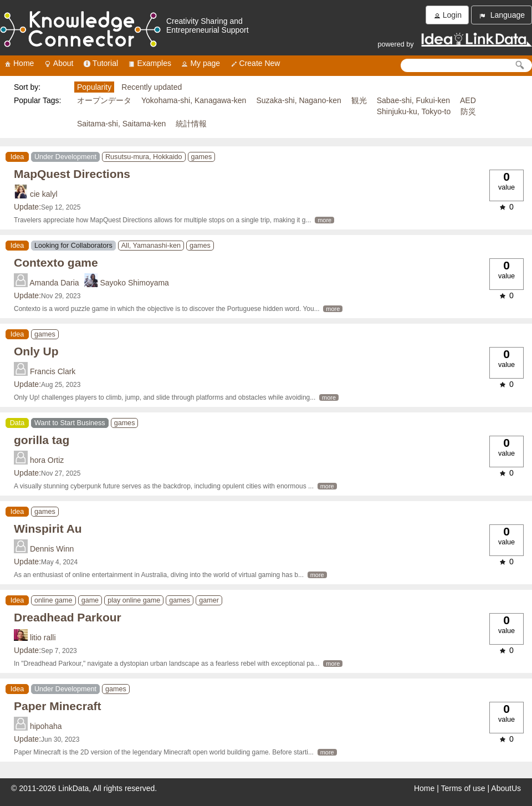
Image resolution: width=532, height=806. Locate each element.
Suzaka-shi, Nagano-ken (298, 100)
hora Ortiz (47, 460)
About (58, 63)
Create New (255, 63)
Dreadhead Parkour (68, 617)
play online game (134, 600)
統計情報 (191, 124)
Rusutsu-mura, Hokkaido (144, 157)
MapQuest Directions (72, 174)
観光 (359, 100)
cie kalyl (44, 194)
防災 (468, 111)
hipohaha (46, 726)
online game (53, 600)
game (90, 600)
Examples (149, 63)
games (202, 157)
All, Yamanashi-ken (151, 246)
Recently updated (152, 87)
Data (17, 423)
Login (447, 15)
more (324, 220)
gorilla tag (42, 440)
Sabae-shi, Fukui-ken (413, 100)
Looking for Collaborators (73, 246)
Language (502, 15)
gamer (209, 600)
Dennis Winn (52, 549)
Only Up (36, 351)
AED (468, 100)
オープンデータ (104, 100)
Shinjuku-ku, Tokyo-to (414, 111)
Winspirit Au (48, 529)
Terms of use (463, 788)
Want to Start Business (70, 423)
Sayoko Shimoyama (134, 283)
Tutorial (100, 63)
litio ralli (43, 637)
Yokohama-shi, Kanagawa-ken (194, 100)
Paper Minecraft (58, 706)
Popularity (94, 87)
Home (19, 63)
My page (200, 63)
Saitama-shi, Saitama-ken (121, 124)
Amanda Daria (54, 283)
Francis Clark (53, 371)
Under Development (65, 157)
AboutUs (506, 788)
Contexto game (56, 262)
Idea (17, 157)
